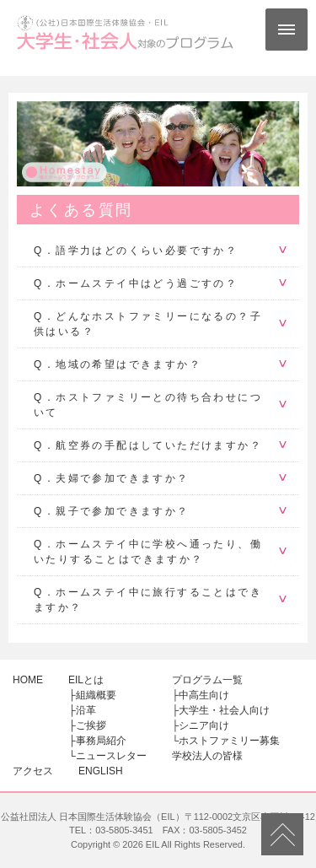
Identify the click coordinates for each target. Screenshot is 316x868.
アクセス (33, 771)
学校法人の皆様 (207, 756)
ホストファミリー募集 (229, 741)
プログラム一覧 (207, 680)
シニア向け (204, 725)
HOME (28, 680)
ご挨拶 (91, 725)
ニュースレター (111, 756)
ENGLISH (101, 771)
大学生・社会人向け (224, 710)
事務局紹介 (101, 741)
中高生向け (204, 695)
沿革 (86, 710)
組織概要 (96, 695)
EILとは (86, 680)
